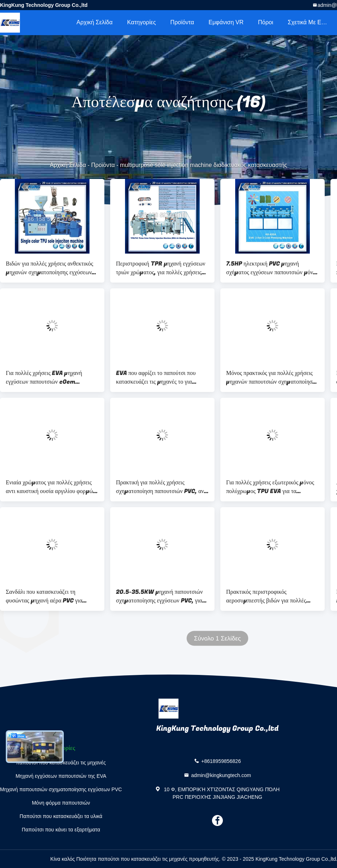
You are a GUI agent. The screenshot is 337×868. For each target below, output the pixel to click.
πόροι (266, 22)
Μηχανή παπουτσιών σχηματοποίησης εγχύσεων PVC (61, 789)
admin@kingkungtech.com (221, 775)
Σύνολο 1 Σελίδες (217, 639)
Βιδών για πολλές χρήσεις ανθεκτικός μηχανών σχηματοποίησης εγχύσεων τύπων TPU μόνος (49, 268)
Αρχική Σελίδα (95, 22)
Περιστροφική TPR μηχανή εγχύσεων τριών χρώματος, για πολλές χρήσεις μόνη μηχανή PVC (161, 268)
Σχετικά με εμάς (309, 22)
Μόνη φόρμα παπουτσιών (61, 803)
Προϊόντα (182, 22)
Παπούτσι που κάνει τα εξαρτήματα (61, 830)
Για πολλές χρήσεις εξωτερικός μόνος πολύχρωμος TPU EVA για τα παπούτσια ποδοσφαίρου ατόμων (270, 487)
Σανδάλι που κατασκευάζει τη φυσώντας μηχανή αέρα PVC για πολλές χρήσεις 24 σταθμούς (44, 596)
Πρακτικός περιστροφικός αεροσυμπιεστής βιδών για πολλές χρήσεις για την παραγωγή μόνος (266, 596)
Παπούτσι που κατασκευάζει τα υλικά (61, 816)
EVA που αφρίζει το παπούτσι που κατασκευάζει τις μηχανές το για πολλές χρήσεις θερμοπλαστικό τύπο (159, 377)
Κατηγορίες (142, 22)
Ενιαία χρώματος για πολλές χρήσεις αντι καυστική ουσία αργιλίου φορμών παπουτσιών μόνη (51, 487)
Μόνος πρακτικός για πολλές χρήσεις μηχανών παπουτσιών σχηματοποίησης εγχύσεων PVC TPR (272, 377)
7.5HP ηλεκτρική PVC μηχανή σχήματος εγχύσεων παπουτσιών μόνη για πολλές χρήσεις (271, 268)
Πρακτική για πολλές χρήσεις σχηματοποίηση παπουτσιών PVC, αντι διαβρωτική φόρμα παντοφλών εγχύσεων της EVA (162, 487)
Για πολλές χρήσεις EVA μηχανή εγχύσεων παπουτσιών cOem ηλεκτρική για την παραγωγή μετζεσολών (44, 377)
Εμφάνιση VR (226, 22)
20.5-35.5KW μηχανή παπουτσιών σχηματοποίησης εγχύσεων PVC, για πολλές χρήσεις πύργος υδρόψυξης (159, 596)
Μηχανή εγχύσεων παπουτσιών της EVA (61, 776)
